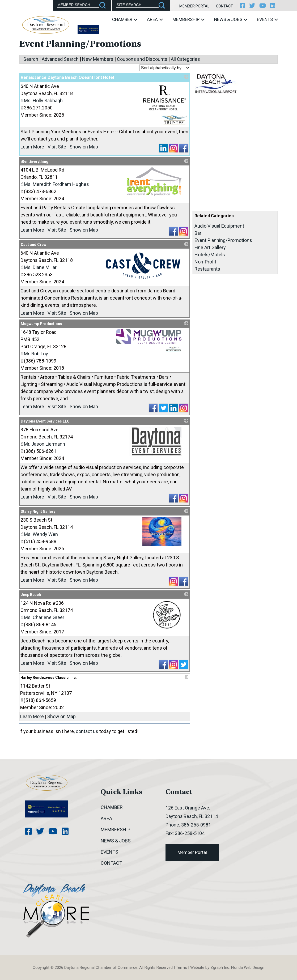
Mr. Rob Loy (34, 354)
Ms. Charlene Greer (42, 617)
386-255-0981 (196, 825)
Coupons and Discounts (142, 59)
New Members (98, 59)
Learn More (32, 147)
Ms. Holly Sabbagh (42, 101)
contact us (87, 731)
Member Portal (194, 6)
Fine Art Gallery (210, 247)
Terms (181, 968)
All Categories (185, 59)
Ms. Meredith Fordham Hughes (55, 184)
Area (155, 19)
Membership (188, 19)
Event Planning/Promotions (223, 240)
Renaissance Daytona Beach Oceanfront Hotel (67, 77)
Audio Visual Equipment (219, 226)
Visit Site (57, 147)
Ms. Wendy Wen (39, 534)
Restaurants (207, 269)
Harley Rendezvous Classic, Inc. (49, 678)
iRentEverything (35, 161)
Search (31, 59)
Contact (224, 6)
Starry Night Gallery (38, 512)
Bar (198, 233)
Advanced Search (60, 59)
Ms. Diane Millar (39, 267)
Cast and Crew (33, 245)
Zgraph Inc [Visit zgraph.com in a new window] (220, 968)
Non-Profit (205, 262)
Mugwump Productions (41, 324)
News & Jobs (231, 19)
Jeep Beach (31, 595)
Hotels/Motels (210, 255)
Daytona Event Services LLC (45, 421)
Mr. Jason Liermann (43, 444)
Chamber (125, 19)
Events (267, 19)
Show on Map (84, 147)
